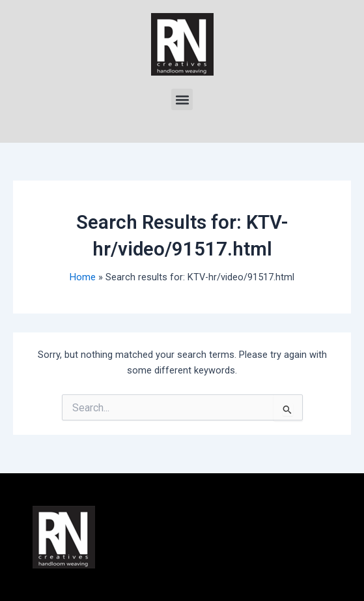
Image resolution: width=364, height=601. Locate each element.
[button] (182, 99)
